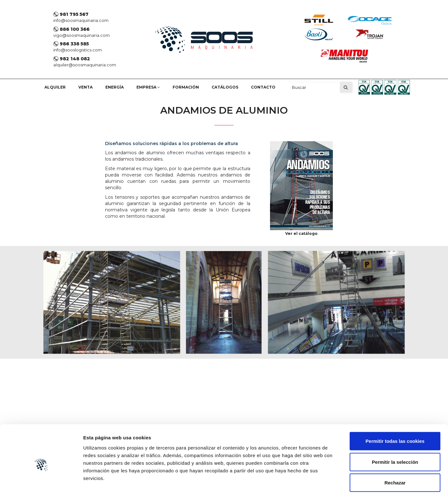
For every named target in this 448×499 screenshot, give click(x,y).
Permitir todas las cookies (395, 416)
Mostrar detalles (341, 486)
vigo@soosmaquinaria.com (82, 35)
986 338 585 (71, 44)
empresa (148, 87)
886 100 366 (71, 29)
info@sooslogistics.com (78, 50)
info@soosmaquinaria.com (81, 20)
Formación (186, 87)
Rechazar (395, 457)
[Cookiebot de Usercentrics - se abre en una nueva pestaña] (41, 487)
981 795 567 (71, 14)
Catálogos (225, 87)
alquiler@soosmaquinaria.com (85, 65)
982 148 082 (72, 59)
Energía (115, 87)
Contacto (263, 87)
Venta (86, 87)
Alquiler (55, 87)
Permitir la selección (395, 437)
